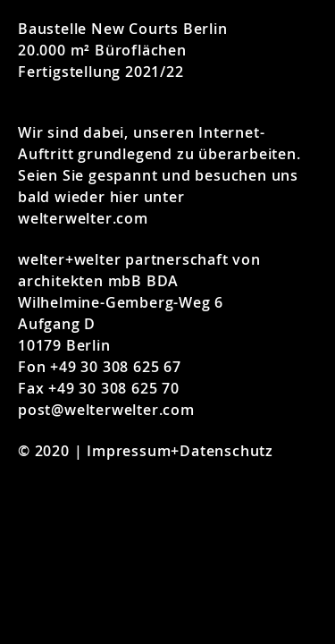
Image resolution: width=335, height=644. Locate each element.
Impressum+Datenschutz (180, 451)
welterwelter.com (83, 218)
